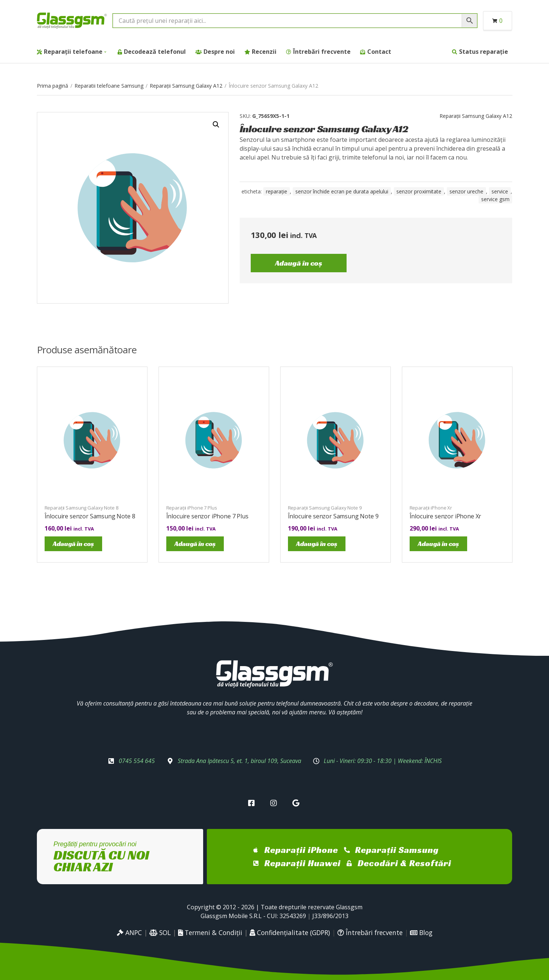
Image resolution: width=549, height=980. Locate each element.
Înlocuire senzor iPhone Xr (446, 516)
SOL (160, 932)
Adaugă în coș (299, 263)
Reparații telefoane (73, 52)
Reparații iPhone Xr (431, 508)
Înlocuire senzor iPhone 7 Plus (207, 516)
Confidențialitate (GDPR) (290, 932)
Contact (379, 52)
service (500, 191)
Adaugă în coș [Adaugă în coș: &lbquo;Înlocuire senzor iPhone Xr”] (438, 544)
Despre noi (219, 52)
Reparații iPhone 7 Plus (192, 508)
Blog (421, 932)
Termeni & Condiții (210, 932)
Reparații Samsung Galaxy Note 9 (325, 508)
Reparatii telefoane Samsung (109, 86)
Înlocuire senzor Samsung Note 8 (90, 516)
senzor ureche (466, 191)
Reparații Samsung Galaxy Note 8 (81, 508)
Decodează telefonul (155, 52)
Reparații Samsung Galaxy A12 (186, 86)
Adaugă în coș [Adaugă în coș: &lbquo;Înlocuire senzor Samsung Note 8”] (73, 544)
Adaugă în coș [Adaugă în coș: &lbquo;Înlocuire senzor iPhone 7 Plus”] (195, 544)
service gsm (495, 199)
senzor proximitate (419, 191)
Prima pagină (53, 86)
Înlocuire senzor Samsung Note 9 (333, 516)
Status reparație (484, 52)
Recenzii (264, 52)
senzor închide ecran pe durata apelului (342, 191)
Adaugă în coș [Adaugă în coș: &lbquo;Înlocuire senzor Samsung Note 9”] (317, 544)
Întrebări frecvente (322, 52)
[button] (216, 125)
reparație (277, 191)
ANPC (129, 932)
